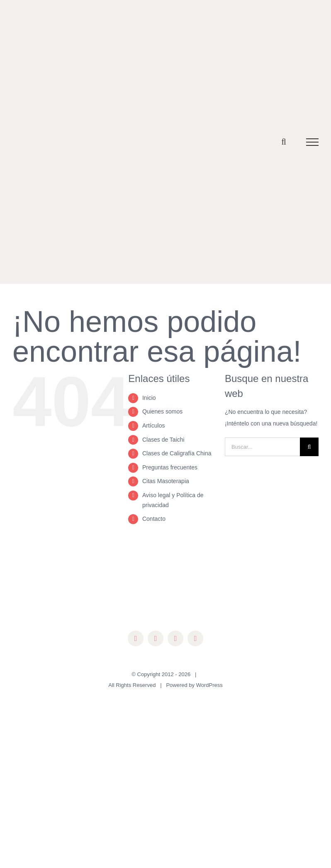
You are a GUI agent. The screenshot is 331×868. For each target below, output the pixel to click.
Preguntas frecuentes (170, 467)
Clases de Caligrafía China (177, 453)
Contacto (154, 519)
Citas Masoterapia (166, 481)
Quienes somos (162, 411)
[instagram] (156, 638)
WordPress (209, 685)
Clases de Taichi (163, 440)
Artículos (153, 426)
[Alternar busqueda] (284, 142)
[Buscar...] (262, 447)
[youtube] (175, 638)
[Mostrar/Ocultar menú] (313, 142)
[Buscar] (309, 447)
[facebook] (136, 638)
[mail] (195, 638)
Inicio (149, 398)
